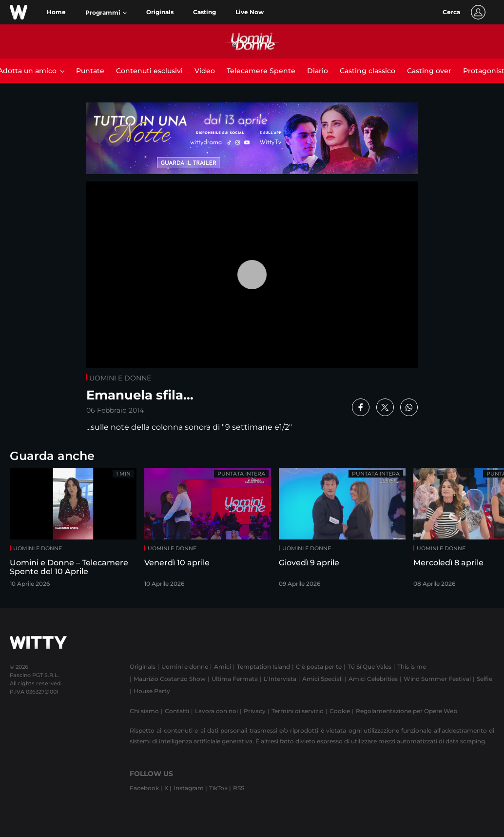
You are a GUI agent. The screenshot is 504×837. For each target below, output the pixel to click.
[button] (106, 13)
